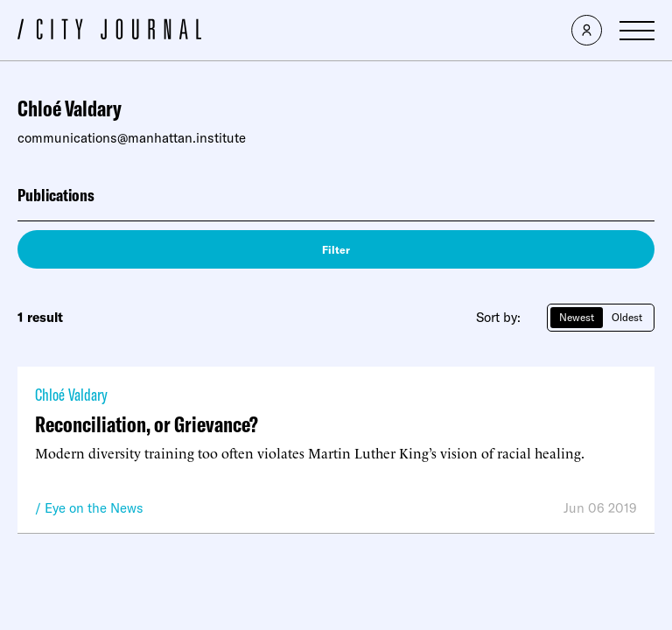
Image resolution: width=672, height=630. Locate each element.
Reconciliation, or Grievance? (147, 424)
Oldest (627, 317)
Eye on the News (94, 508)
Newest (577, 317)
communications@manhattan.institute (132, 138)
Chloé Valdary (71, 394)
